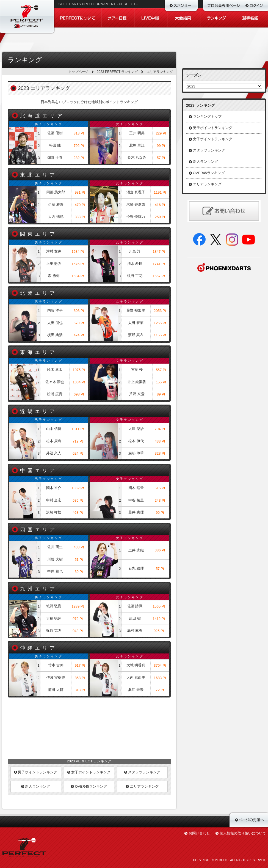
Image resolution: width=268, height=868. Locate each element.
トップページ (78, 72)
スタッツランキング (142, 772)
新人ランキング (36, 786)
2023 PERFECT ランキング (117, 72)
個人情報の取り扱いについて (243, 833)
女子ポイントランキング (89, 772)
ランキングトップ (207, 116)
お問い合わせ (199, 833)
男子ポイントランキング (36, 772)
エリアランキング (142, 786)
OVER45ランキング (89, 786)
